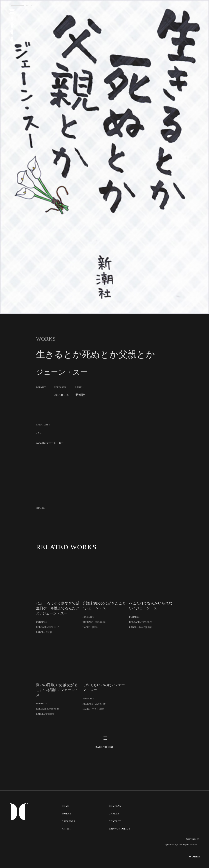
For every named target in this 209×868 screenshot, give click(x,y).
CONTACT (116, 835)
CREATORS (69, 835)
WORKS (67, 828)
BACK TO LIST (104, 762)
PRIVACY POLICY (120, 843)
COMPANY (116, 821)
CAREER (115, 828)
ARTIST (66, 843)
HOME (66, 821)
